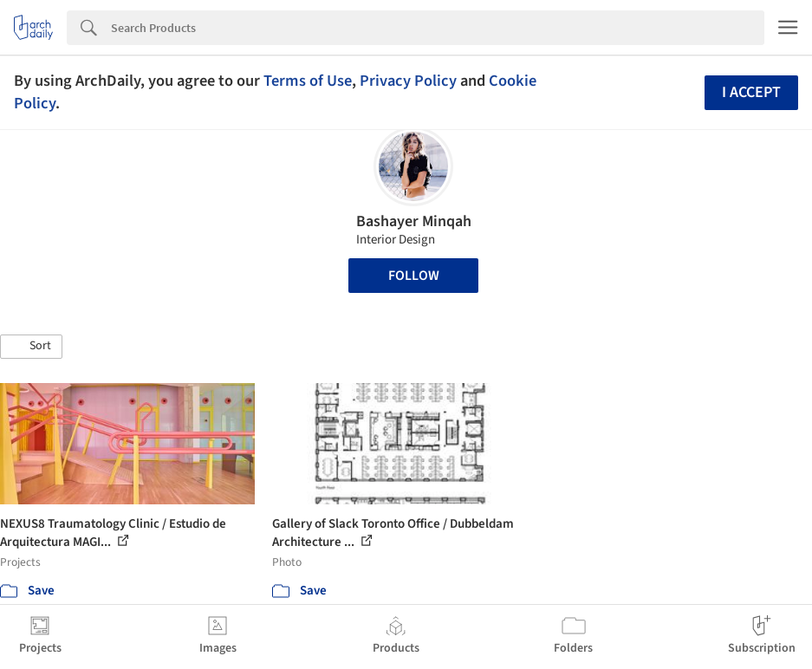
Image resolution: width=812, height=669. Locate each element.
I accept (751, 92)
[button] (31, 347)
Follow (414, 276)
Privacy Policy (408, 81)
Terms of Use (308, 81)
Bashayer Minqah (414, 221)
